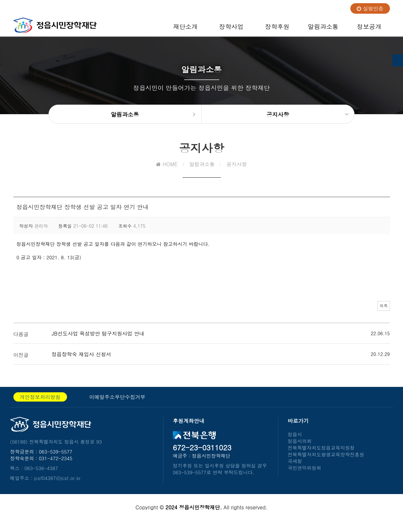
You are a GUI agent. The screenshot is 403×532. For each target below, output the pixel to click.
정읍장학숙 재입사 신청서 (82, 359)
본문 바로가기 (0, 0)
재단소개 (185, 29)
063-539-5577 (56, 457)
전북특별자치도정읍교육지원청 (321, 453)
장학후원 (277, 29)
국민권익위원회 (305, 473)
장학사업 (231, 29)
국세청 (295, 466)
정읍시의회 (300, 446)
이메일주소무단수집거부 (117, 402)
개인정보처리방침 (40, 402)
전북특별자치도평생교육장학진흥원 (326, 459)
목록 (380, 312)
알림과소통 (323, 29)
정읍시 (295, 439)
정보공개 (369, 29)
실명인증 (370, 8)
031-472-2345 (56, 463)
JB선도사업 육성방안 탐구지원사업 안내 (98, 339)
